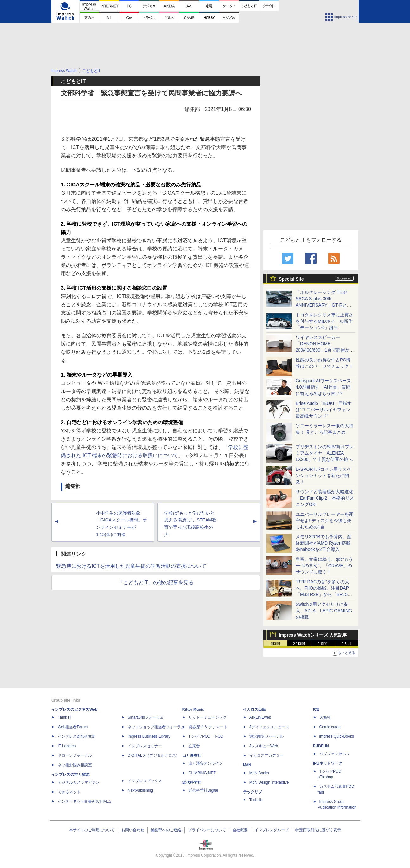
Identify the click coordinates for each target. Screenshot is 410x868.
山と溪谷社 (192, 755)
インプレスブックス (145, 781)
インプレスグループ (272, 830)
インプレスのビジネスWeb (74, 709)
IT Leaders (67, 746)
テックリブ (253, 792)
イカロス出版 (254, 709)
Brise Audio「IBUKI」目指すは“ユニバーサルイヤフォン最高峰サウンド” (324, 410)
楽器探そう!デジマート (208, 727)
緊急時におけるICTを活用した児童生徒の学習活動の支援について (131, 566)
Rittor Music (193, 709)
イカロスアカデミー (266, 755)
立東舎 (194, 746)
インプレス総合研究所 (77, 736)
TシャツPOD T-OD (206, 736)
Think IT (64, 717)
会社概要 (240, 830)
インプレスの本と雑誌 (70, 774)
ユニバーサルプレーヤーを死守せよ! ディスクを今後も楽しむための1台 (324, 521)
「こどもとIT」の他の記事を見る (156, 583)
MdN (247, 765)
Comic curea (330, 727)
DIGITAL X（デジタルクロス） (154, 755)
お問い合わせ (133, 830)
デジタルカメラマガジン (79, 782)
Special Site (291, 279)
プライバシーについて (207, 830)
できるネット (69, 792)
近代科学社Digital (203, 790)
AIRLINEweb (260, 717)
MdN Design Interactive (269, 782)
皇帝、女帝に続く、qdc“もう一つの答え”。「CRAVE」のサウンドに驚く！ (324, 566)
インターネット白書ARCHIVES (84, 801)
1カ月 (347, 644)
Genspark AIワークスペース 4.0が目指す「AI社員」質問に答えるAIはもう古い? (323, 387)
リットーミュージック (208, 717)
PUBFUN (321, 746)
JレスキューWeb (264, 746)
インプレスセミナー (145, 746)
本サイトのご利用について (92, 830)
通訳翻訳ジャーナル (266, 736)
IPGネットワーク (328, 763)
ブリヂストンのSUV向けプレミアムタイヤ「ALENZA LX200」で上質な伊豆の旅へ (325, 453)
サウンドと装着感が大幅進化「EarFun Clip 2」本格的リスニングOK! (325, 498)
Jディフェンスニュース (269, 727)
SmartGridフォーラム (146, 717)
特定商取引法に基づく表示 (318, 830)
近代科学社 (192, 782)
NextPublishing (140, 790)
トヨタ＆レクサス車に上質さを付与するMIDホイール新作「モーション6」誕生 (324, 321)
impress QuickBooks (337, 736)
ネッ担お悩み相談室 (75, 765)
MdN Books (259, 773)
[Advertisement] (205, 49)
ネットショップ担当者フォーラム (156, 727)
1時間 (275, 644)
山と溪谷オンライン (206, 763)
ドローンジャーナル (75, 755)
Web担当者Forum (73, 727)
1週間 (323, 644)
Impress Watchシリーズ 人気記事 (313, 635)
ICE (316, 709)
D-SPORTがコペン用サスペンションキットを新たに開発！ (323, 476)
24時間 (299, 644)
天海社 (325, 717)
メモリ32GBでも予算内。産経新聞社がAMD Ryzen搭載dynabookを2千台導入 (324, 543)
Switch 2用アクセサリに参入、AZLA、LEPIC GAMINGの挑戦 (324, 611)
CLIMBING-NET (202, 773)
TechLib (256, 800)
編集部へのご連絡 (166, 830)
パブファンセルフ (335, 754)
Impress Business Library (149, 736)
